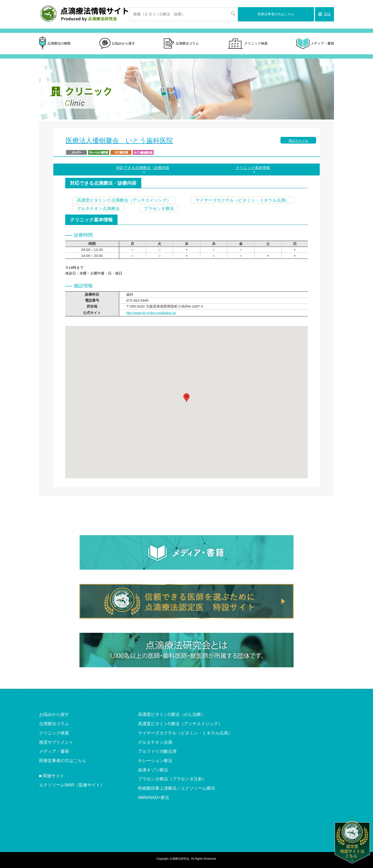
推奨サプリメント (56, 742)
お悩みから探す (117, 44)
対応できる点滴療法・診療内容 (143, 168)
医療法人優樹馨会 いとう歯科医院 (119, 141)
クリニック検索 (248, 44)
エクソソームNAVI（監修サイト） (72, 785)
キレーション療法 (155, 761)
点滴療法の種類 (55, 44)
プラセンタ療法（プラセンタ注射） (172, 779)
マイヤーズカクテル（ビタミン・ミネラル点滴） (185, 733)
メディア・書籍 (315, 44)
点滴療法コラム (181, 44)
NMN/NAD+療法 (154, 798)
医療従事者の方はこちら (276, 14)
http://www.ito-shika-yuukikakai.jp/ (151, 313)
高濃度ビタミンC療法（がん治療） (172, 714)
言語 (327, 14)
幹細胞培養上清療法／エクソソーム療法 (177, 788)
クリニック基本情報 (253, 168)
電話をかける (298, 141)
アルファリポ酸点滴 (157, 751)
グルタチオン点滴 (155, 742)
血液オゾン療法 (153, 770)
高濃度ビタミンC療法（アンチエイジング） (180, 724)
